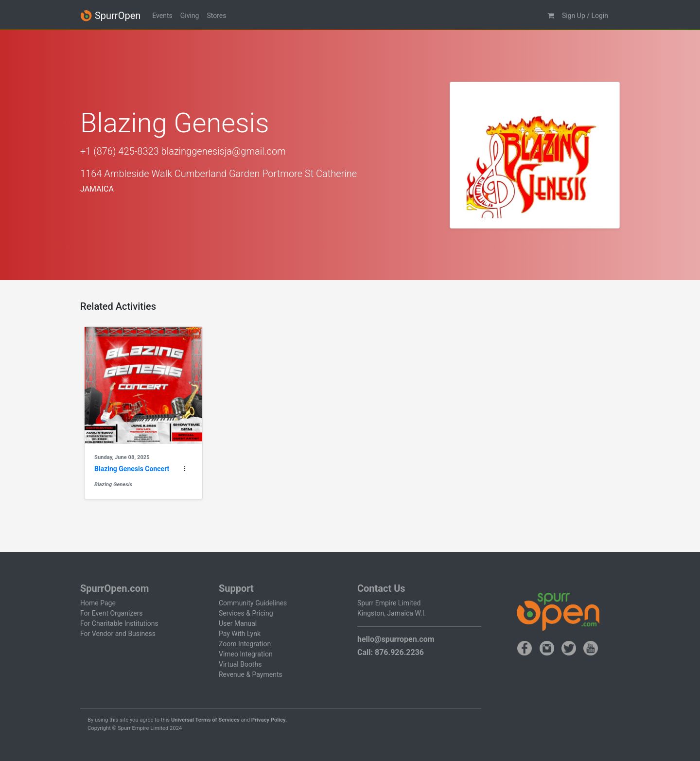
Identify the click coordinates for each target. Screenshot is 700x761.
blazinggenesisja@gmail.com (224, 151)
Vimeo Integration (246, 654)
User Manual (238, 623)
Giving (190, 16)
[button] (551, 16)
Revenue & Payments (251, 674)
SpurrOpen (110, 16)
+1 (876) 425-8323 (120, 151)
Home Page (98, 603)
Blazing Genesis (113, 485)
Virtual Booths (240, 664)
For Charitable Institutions (119, 623)
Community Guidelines (253, 603)
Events (162, 16)
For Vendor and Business (118, 634)
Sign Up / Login (585, 16)
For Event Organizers (112, 613)
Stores (216, 16)
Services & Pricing (246, 613)
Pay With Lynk (240, 634)
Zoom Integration (245, 644)
